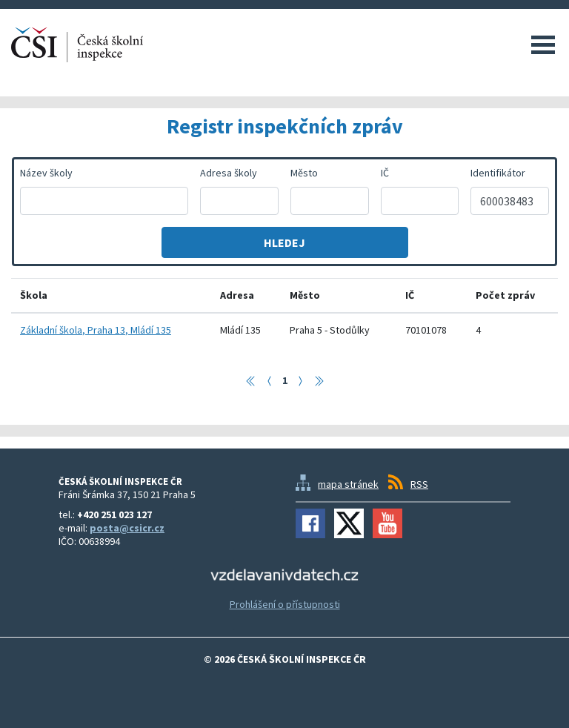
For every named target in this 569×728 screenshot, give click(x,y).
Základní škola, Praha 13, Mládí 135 (96, 330)
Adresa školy (229, 173)
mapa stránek (348, 484)
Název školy (46, 173)
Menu (543, 44)
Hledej (284, 242)
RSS (419, 484)
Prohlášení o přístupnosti (285, 604)
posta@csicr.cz (127, 528)
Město (304, 173)
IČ (385, 173)
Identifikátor (498, 173)
